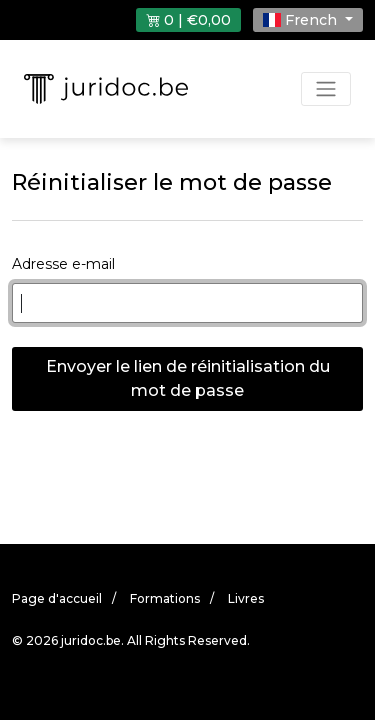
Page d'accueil (57, 598)
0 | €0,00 (188, 20)
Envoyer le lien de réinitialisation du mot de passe (188, 378)
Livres (246, 598)
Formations (165, 598)
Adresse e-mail (63, 264)
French (302, 20)
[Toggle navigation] (326, 89)
